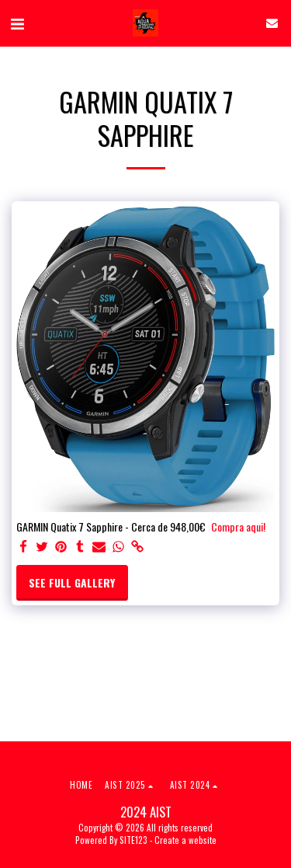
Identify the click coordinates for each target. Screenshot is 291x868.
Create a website (185, 840)
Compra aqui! (238, 527)
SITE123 (133, 840)
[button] (17, 23)
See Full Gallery (72, 582)
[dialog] (262, 837)
